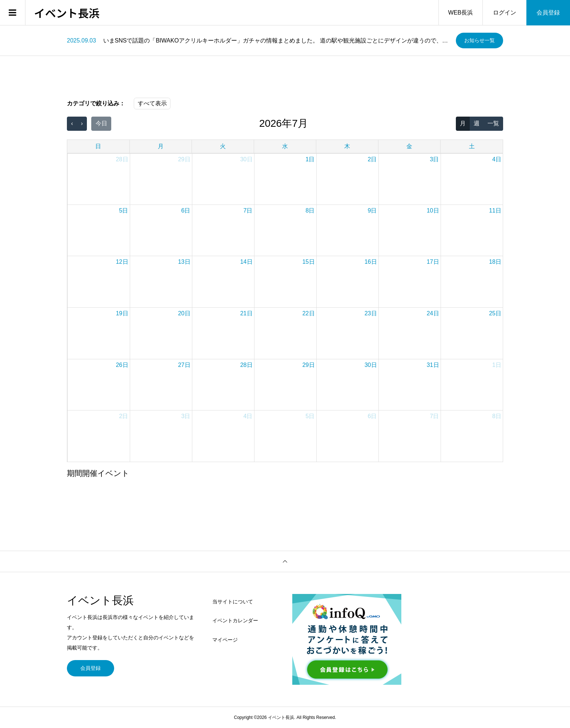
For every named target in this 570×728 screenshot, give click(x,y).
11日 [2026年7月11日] (495, 211)
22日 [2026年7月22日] (309, 313)
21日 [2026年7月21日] (246, 313)
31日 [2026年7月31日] (433, 365)
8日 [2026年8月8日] (497, 416)
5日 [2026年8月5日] (310, 416)
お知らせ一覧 (479, 40)
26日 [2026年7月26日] (122, 365)
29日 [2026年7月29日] (309, 365)
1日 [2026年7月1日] (310, 159)
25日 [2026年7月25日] (495, 313)
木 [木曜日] (347, 146)
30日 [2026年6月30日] (246, 159)
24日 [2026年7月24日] (433, 313)
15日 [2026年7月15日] (309, 262)
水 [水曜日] (285, 146)
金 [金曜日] (409, 146)
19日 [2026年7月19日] (122, 313)
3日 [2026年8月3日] (186, 416)
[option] (259, 41)
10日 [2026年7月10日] (433, 211)
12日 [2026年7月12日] (122, 262)
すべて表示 (152, 103)
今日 (101, 123)
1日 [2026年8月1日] (497, 365)
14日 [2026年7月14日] (246, 262)
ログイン (505, 13)
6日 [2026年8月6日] (372, 416)
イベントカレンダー (235, 620)
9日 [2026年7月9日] (372, 211)
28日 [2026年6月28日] (122, 159)
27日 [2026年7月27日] (184, 365)
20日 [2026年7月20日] (184, 313)
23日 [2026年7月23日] (371, 313)
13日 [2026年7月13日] (184, 262)
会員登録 (548, 13)
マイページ (225, 640)
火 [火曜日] (223, 146)
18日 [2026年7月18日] (495, 262)
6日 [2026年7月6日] (186, 211)
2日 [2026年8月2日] (124, 416)
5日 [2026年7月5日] (124, 211)
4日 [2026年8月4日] (248, 416)
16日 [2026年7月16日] (371, 262)
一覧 (493, 123)
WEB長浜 (461, 13)
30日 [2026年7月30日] (371, 365)
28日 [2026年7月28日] (246, 365)
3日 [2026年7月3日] (435, 159)
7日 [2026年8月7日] (435, 416)
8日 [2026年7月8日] (310, 211)
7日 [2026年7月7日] (248, 211)
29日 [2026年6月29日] (184, 159)
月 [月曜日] (161, 146)
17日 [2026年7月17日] (433, 262)
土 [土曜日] (472, 146)
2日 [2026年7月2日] (372, 159)
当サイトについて (233, 602)
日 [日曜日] (98, 146)
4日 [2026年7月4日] (497, 159)
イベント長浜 (67, 13)
